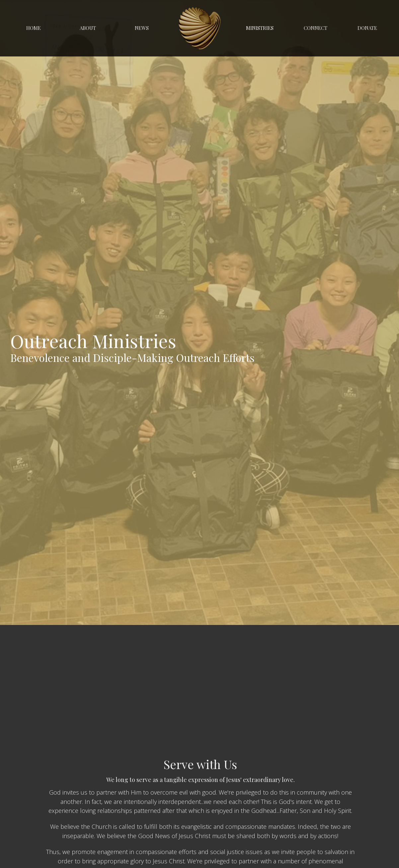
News (142, 28)
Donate (367, 28)
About (88, 28)
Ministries (260, 28)
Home (34, 28)
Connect (316, 28)
